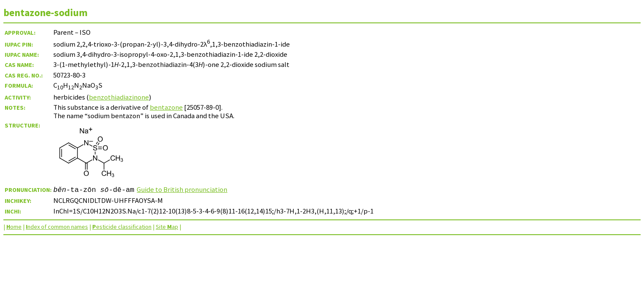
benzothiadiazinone (119, 97)
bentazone (166, 107)
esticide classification (122, 227)
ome (14, 227)
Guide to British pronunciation (182, 189)
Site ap (167, 227)
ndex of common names (57, 227)
